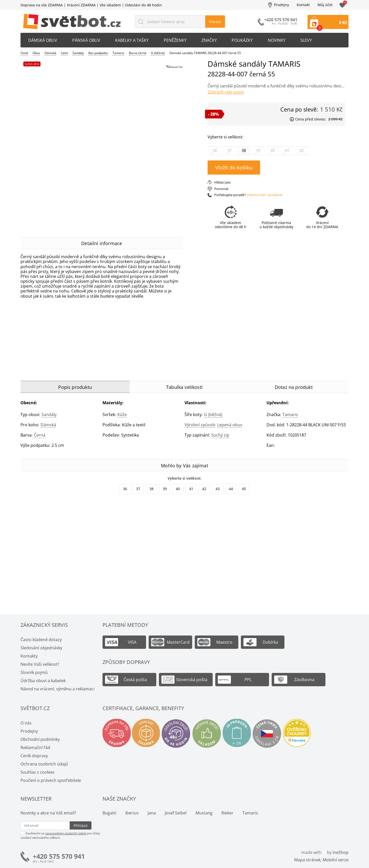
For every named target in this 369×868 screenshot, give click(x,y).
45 (244, 489)
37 (138, 489)
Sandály (49, 415)
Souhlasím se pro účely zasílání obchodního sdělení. (60, 835)
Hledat (215, 22)
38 (151, 489)
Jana (152, 813)
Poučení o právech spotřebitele (51, 780)
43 (218, 489)
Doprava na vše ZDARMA (42, 5)
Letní (64, 53)
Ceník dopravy (34, 756)
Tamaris (290, 415)
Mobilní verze (336, 860)
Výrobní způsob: (200, 425)
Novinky (279, 40)
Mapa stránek (307, 860)
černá (40, 435)
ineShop (341, 852)
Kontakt (303, 5)
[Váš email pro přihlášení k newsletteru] (45, 825)
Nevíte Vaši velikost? (40, 664)
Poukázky (244, 40)
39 (165, 489)
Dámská (48, 425)
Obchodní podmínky (40, 739)
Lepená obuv (230, 425)
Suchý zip (220, 435)
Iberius (132, 813)
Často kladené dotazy (41, 640)
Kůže (122, 415)
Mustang (204, 813)
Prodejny (281, 5)
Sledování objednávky (41, 648)
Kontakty (29, 656)
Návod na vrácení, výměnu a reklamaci (58, 689)
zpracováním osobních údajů (66, 833)
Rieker (227, 813)
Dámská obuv (43, 40)
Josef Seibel (176, 813)
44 (231, 489)
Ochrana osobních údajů (44, 764)
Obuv (36, 53)
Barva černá (138, 53)
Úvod (24, 53)
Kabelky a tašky (133, 40)
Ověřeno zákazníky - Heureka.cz (302, 734)
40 (178, 489)
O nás (26, 723)
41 (191, 489)
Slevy (309, 40)
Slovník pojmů (34, 672)
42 (204, 489)
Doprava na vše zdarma (117, 734)
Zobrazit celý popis (226, 92)
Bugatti (109, 813)
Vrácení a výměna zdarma (148, 734)
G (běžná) (213, 415)
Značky (211, 40)
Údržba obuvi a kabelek (43, 681)
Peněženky (176, 40)
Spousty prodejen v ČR (240, 734)
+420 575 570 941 (59, 856)
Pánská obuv (87, 40)
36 (125, 489)
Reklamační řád (35, 748)
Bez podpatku (98, 53)
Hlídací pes (222, 182)
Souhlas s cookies (38, 772)
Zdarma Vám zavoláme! (265, 195)
